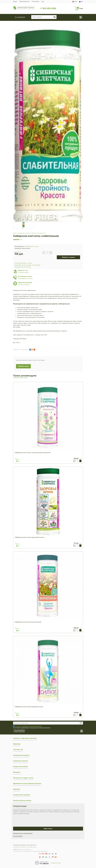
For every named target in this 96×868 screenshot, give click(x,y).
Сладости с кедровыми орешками (25, 738)
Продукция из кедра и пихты (23, 778)
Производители (24, 1)
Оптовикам (35, 1)
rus (81, 1)
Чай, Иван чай (18, 750)
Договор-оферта (18, 836)
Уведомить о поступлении (23, 267)
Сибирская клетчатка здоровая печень (30, 537)
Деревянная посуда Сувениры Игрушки (27, 784)
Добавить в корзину (68, 257)
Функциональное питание (22, 801)
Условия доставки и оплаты (23, 263)
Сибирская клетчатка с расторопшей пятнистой (33, 453)
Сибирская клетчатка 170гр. (38, 233)
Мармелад (17, 744)
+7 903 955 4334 (48, 8)
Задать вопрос (48, 829)
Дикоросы (17, 772)
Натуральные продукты (21, 755)
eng (75, 1)
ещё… (43, 1)
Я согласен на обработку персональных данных (28, 726)
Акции (15, 1)
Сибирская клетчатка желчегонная (28, 622)
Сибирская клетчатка (24, 233)
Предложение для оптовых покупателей (27, 265)
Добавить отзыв (23, 366)
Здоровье (17, 789)
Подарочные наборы (20, 767)
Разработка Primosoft (56, 863)
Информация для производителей (23, 833)
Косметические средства (22, 795)
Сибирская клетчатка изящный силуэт (29, 707)
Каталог (15, 233)
